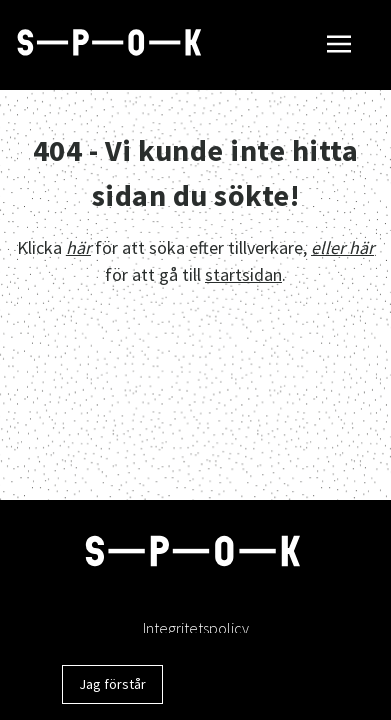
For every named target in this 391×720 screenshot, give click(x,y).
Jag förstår (112, 684)
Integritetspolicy (196, 628)
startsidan (243, 274)
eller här (342, 247)
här (78, 247)
